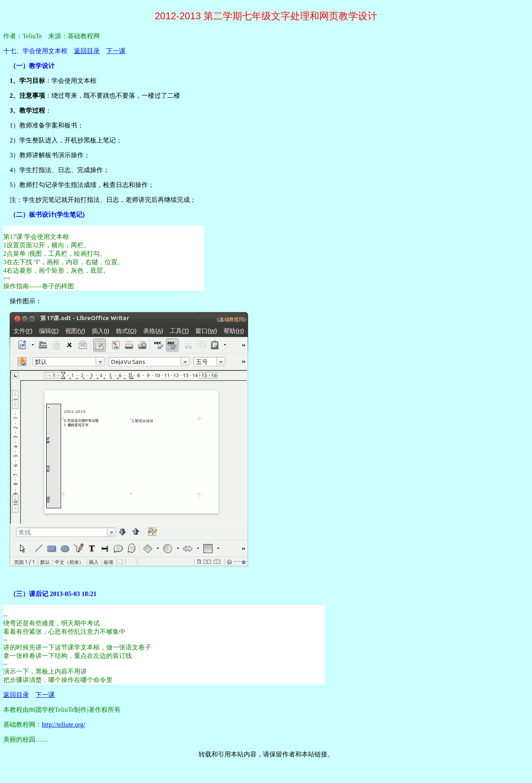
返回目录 (87, 51)
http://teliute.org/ (64, 724)
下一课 (116, 51)
